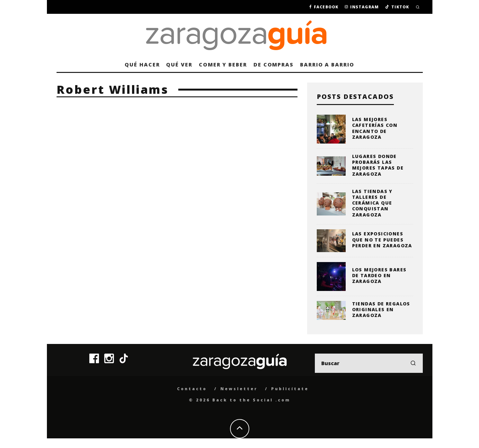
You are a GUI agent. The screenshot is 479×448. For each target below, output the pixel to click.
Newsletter (239, 389)
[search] (413, 363)
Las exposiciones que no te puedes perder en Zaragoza (382, 239)
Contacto (192, 389)
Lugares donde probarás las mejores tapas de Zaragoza (378, 165)
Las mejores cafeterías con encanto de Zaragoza (375, 128)
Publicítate (290, 389)
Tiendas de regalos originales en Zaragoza (381, 309)
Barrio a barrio (327, 65)
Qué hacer (142, 65)
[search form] (369, 363)
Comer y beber (223, 65)
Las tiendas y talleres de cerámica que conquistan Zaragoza (372, 203)
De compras (274, 65)
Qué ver (179, 65)
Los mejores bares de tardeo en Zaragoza (379, 275)
